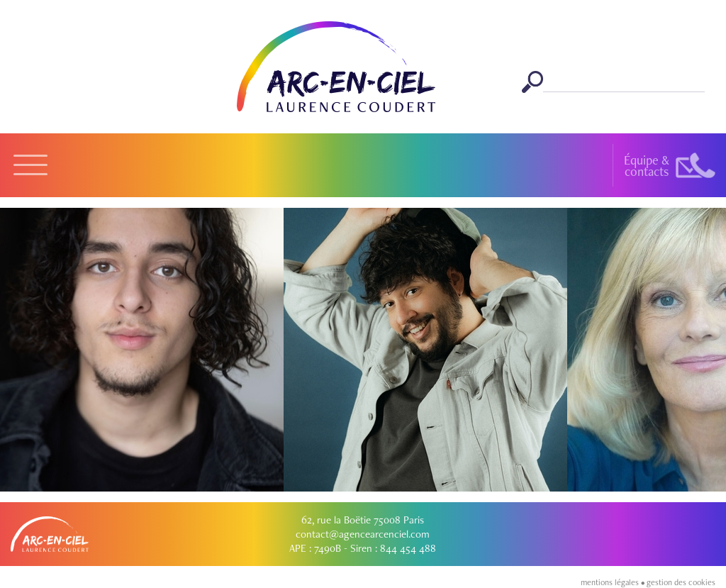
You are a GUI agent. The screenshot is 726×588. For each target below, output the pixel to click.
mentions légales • (614, 582)
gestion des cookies (681, 582)
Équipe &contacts (647, 166)
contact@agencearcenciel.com (363, 534)
